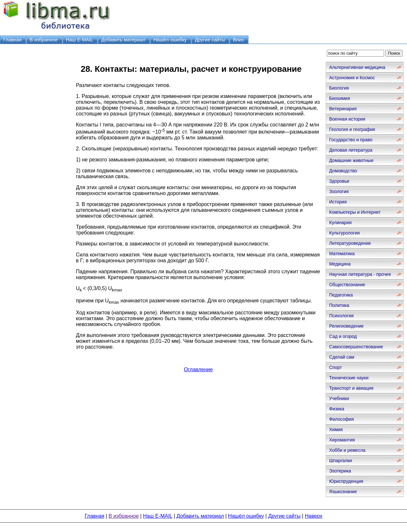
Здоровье (339, 181)
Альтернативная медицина (357, 67)
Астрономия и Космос (352, 78)
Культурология (344, 233)
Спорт (335, 367)
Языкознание (343, 492)
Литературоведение (350, 243)
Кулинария (340, 223)
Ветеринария (343, 109)
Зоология (339, 191)
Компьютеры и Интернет (355, 212)
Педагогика (341, 295)
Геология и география (352, 129)
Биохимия (339, 98)
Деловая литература (351, 150)
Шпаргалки (341, 461)
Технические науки (349, 378)
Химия (336, 429)
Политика (339, 305)
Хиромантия (342, 440)
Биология (339, 88)
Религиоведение (346, 326)
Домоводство (343, 171)
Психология (341, 316)
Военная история (347, 119)
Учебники (339, 398)
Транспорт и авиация (351, 388)
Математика (342, 254)
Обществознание (347, 285)
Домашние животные (351, 160)
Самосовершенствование (356, 347)
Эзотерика (340, 471)
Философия (341, 419)
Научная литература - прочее (360, 274)
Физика (337, 409)
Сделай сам (342, 357)
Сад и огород (343, 336)
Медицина (340, 264)
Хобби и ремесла (347, 450)
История (338, 202)
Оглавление (198, 369)
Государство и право (351, 140)
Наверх (314, 516)
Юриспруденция (346, 481)
